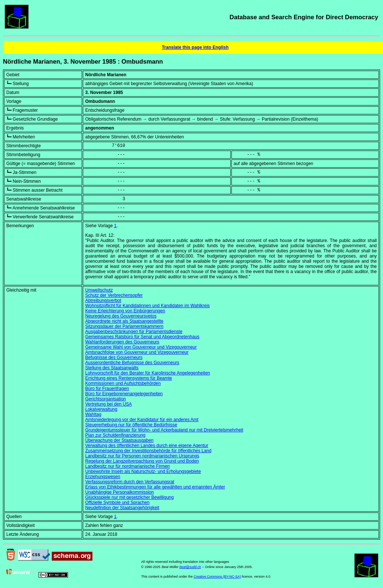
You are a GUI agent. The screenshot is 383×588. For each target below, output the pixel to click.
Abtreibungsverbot (103, 300)
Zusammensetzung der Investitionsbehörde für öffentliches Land (148, 451)
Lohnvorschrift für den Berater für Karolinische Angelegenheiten (148, 373)
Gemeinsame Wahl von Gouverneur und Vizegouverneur (141, 347)
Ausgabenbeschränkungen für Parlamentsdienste (134, 332)
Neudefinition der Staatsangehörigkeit (122, 508)
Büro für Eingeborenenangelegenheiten (124, 394)
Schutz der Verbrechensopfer (114, 295)
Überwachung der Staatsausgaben (119, 440)
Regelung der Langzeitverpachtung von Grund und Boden (142, 461)
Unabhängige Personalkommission (119, 492)
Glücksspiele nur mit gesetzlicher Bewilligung (129, 497)
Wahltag (93, 414)
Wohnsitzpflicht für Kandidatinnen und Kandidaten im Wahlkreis (147, 306)
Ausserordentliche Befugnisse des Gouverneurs (132, 363)
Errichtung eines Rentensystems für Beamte (128, 378)
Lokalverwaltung (101, 409)
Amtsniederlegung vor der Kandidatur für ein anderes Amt (142, 420)
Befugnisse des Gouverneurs (114, 357)
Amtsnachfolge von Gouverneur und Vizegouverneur (137, 352)
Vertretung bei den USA (108, 404)
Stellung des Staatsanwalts (112, 368)
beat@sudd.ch (190, 567)
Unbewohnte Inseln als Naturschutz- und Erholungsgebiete (143, 471)
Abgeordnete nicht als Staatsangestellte (124, 321)
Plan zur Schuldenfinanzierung (115, 435)
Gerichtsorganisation (105, 399)
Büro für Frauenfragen (107, 389)
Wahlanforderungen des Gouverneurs (122, 342)
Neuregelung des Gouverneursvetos (121, 316)
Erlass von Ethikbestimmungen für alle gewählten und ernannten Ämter (155, 487)
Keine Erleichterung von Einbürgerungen (125, 311)
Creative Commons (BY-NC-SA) (217, 577)
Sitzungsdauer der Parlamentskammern (124, 326)
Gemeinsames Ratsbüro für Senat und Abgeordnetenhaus (142, 337)
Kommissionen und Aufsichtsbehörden (123, 383)
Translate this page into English (195, 47)
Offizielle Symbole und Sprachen (117, 503)
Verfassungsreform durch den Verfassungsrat (130, 482)
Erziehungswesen (103, 477)
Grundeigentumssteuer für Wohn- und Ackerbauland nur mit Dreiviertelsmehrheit (164, 430)
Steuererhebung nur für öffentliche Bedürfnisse (131, 425)
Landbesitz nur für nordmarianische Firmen (127, 466)
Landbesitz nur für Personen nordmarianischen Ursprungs (142, 456)
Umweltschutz (99, 290)
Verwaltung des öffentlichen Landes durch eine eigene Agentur (147, 446)
